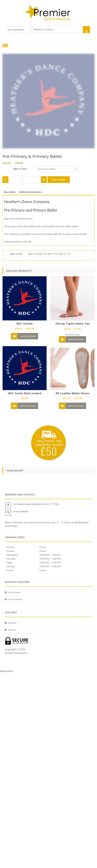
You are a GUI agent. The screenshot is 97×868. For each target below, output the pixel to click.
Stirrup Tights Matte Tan (73, 324)
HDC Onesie (24, 324)
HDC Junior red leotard (25, 393)
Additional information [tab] (30, 192)
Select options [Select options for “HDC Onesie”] (28, 336)
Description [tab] (10, 192)
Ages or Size (20, 169)
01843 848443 (21, 511)
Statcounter (7, 671)
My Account (14, 592)
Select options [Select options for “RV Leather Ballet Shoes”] (76, 406)
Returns (12, 630)
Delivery (12, 623)
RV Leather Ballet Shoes (72, 393)
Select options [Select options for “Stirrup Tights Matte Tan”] (76, 339)
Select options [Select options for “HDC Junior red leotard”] (28, 406)
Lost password (15, 599)
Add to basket (59, 180)
